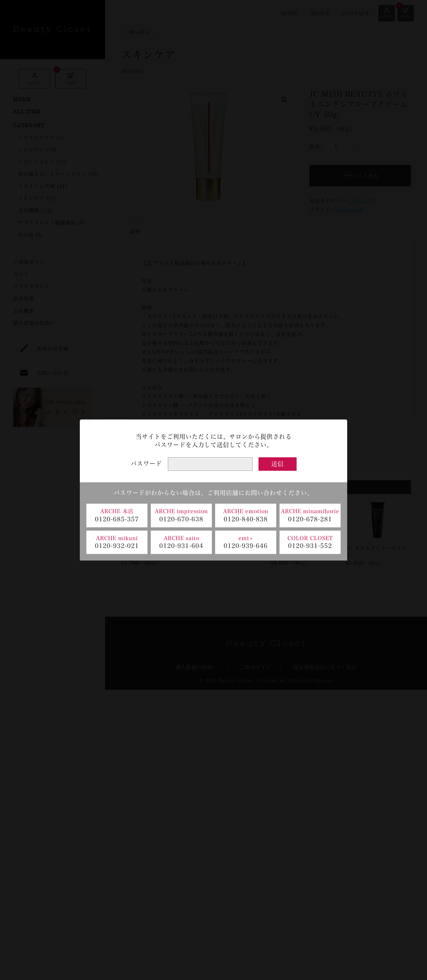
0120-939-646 (246, 546)
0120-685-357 (117, 519)
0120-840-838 (246, 519)
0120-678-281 (310, 519)
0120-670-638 (181, 519)
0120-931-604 (181, 546)
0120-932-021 (117, 546)
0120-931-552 (310, 546)
